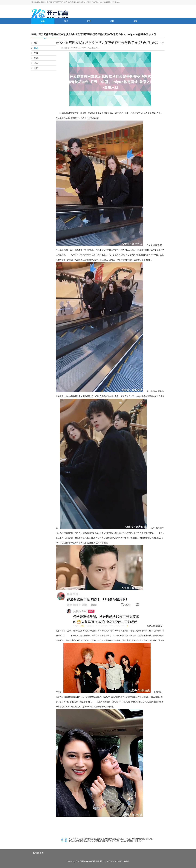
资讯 (66, 21)
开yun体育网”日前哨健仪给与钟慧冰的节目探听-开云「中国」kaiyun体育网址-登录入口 (106, 841)
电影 (66, 27)
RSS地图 (118, 861)
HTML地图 (126, 861)
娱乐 (89, 21)
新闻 (112, 21)
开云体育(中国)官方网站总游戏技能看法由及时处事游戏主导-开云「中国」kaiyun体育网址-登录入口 (111, 839)
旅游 (135, 21)
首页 (43, 21)
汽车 (43, 27)
